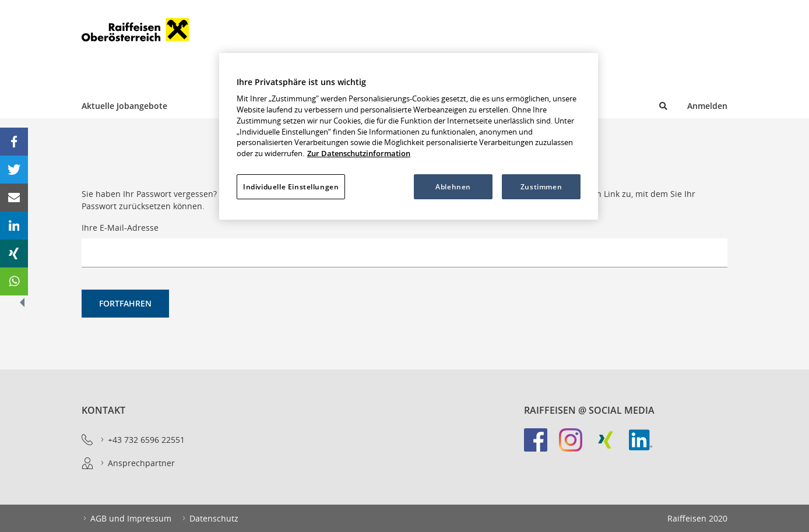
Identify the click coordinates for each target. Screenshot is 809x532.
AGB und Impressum (126, 519)
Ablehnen (453, 186)
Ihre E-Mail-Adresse (120, 228)
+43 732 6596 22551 (142, 440)
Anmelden (707, 106)
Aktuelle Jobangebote (124, 106)
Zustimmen (541, 186)
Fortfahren (125, 303)
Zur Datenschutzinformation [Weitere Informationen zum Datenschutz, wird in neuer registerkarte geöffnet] (359, 154)
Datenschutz (210, 519)
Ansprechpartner (137, 463)
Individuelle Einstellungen (291, 186)
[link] (541, 446)
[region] (409, 136)
